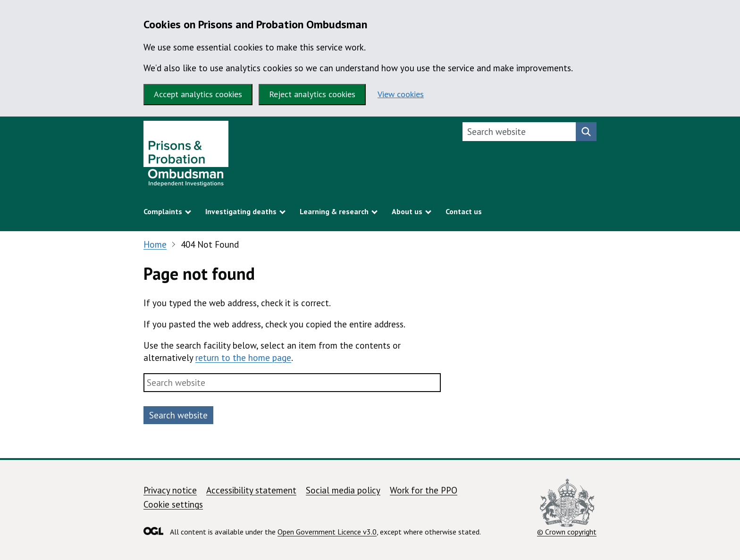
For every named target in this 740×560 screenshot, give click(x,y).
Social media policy (343, 490)
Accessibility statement (251, 490)
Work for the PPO (424, 490)
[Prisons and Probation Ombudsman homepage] (186, 156)
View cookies (401, 94)
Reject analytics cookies (312, 94)
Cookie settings (173, 504)
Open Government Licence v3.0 (327, 532)
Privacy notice (170, 490)
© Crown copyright (567, 508)
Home (155, 244)
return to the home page (243, 358)
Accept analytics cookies (198, 94)
